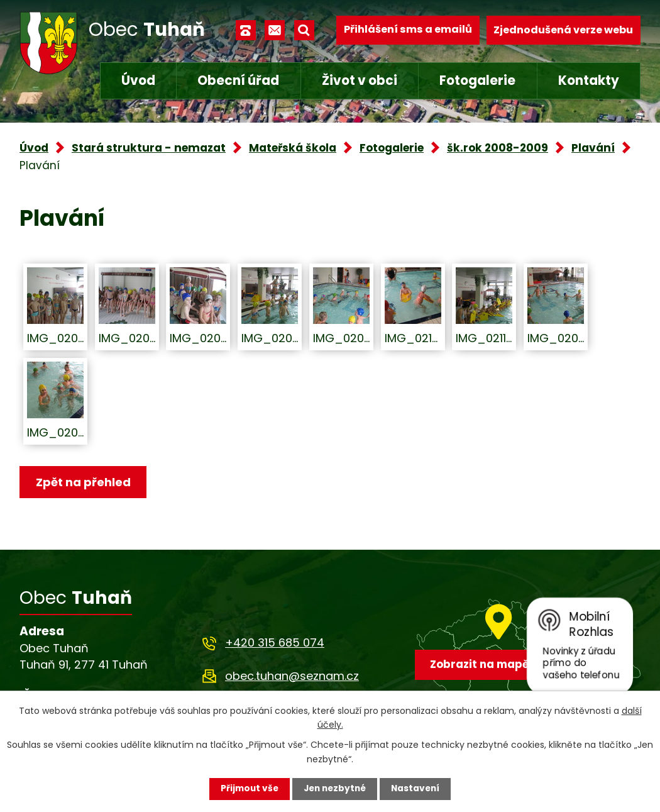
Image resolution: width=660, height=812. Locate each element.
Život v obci (360, 81)
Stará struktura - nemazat (149, 148)
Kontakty (589, 81)
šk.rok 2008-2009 (498, 148)
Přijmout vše (247, 789)
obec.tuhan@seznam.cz (292, 676)
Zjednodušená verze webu (563, 30)
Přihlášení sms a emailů (408, 30)
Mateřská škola (293, 148)
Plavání (593, 148)
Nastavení (418, 789)
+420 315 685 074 (275, 643)
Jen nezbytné (335, 789)
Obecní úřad (238, 81)
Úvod (138, 81)
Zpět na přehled (84, 482)
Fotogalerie (477, 81)
